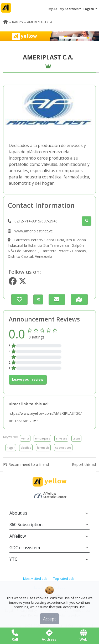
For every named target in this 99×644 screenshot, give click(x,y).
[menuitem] (6, 22)
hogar (11, 447)
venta (25, 438)
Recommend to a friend (26, 464)
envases (61, 438)
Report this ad (84, 464)
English (89, 9)
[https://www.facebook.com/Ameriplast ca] (13, 283)
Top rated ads (64, 579)
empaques (42, 438)
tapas (76, 438)
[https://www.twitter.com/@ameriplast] (23, 283)
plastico (26, 447)
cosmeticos (63, 447)
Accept (49, 619)
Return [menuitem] (17, 22)
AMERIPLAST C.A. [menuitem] (40, 22)
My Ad (53, 9)
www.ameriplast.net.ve (34, 231)
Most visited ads (35, 579)
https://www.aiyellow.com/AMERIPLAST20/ (45, 413)
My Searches (69, 9)
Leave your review (28, 379)
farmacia (43, 447)
